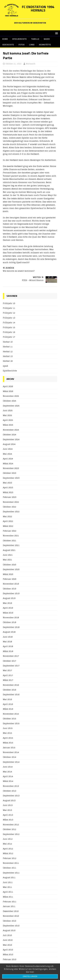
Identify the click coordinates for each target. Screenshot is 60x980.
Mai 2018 (7, 642)
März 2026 (8, 391)
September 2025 (11, 406)
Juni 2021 (8, 555)
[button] (56, 33)
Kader (47, 39)
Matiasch (31, 64)
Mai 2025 (7, 415)
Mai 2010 (7, 945)
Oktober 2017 (10, 661)
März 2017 (8, 680)
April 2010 (8, 950)
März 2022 (8, 526)
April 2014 (8, 776)
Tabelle (35, 39)
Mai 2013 (7, 810)
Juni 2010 (8, 940)
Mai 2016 (7, 699)
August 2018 (9, 632)
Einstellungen (30, 976)
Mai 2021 (7, 560)
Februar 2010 (10, 959)
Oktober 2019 (10, 589)
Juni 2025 (8, 410)
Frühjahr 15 (9, 327)
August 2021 (9, 550)
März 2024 (8, 463)
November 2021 (11, 536)
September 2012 (11, 834)
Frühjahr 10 (9, 303)
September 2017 (11, 666)
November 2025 (11, 396)
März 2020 (8, 574)
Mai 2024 (7, 454)
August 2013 (9, 800)
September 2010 (11, 926)
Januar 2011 (9, 906)
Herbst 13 (8, 356)
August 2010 (9, 930)
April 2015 (8, 738)
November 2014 (11, 752)
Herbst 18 (8, 361)
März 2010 (8, 954)
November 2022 (11, 502)
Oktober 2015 (10, 719)
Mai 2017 (7, 670)
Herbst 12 (8, 351)
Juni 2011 (8, 882)
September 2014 (11, 762)
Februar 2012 (10, 858)
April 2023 (8, 487)
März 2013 (8, 820)
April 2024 (8, 459)
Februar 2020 (10, 579)
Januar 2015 (9, 748)
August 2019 (9, 598)
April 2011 (8, 892)
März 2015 (8, 743)
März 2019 (8, 613)
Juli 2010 (7, 935)
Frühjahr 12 (9, 313)
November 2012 (11, 825)
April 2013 (8, 815)
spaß (5, 366)
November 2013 (11, 786)
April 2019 (8, 608)
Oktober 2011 (10, 868)
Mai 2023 (7, 483)
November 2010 (11, 916)
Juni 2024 (8, 449)
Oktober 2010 (10, 921)
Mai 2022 (7, 516)
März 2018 (8, 651)
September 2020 (11, 569)
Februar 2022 (10, 531)
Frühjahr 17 (9, 337)
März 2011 (8, 897)
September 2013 (11, 796)
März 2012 (8, 853)
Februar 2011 (10, 901)
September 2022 (11, 511)
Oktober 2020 (10, 565)
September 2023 (11, 478)
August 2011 (9, 877)
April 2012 (8, 849)
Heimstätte (45, 45)
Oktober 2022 (10, 507)
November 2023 (11, 468)
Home (5, 39)
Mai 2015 (7, 733)
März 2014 (8, 781)
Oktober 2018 (10, 622)
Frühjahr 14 (9, 322)
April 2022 (8, 521)
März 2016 (8, 709)
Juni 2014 (8, 767)
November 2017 (11, 656)
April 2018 (8, 646)
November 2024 (11, 430)
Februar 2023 (10, 497)
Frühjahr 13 (9, 318)
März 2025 (8, 425)
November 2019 (11, 584)
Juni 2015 (8, 728)
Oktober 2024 (10, 434)
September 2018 (11, 627)
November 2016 (11, 685)
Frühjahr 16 (9, 332)
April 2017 (8, 675)
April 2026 (8, 386)
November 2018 (11, 617)
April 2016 (8, 704)
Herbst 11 (8, 347)
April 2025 (8, 420)
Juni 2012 (8, 839)
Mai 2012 (7, 844)
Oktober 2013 (10, 791)
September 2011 (11, 873)
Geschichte (8, 45)
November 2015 (11, 714)
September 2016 (11, 694)
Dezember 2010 (11, 911)
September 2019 (11, 593)
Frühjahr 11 (9, 308)
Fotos (21, 45)
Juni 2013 (8, 805)
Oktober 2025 (10, 401)
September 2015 (11, 723)
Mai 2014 (7, 772)
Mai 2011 (7, 887)
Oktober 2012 (10, 829)
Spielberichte (19, 39)
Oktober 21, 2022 (13, 64)
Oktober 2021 (10, 540)
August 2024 (9, 444)
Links (32, 45)
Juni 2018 (8, 637)
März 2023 (8, 492)
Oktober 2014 (10, 757)
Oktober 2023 (10, 473)
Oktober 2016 (10, 690)
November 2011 (11, 863)
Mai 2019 (7, 603)
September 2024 (11, 439)
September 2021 (11, 545)
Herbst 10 (8, 342)
